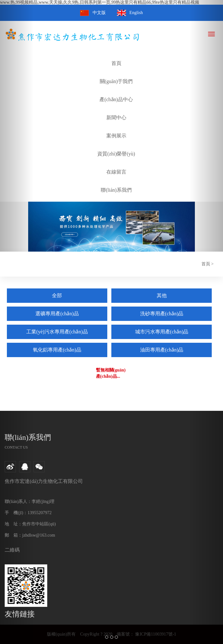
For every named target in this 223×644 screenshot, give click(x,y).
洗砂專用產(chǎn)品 (162, 314)
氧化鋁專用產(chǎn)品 (57, 350)
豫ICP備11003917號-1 (155, 634)
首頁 (206, 264)
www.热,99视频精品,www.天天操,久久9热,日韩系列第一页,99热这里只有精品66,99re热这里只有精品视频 (100, 2)
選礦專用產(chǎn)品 (57, 314)
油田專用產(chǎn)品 (162, 350)
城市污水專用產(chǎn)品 (162, 332)
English (136, 13)
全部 (57, 295)
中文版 (99, 13)
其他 (162, 295)
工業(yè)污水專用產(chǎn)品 (57, 332)
